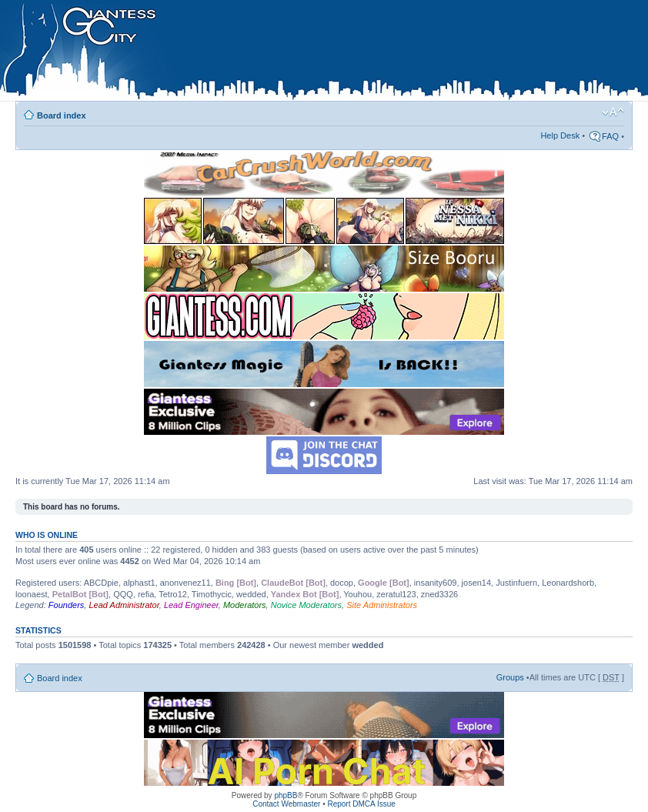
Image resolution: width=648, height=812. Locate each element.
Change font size (613, 112)
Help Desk (560, 135)
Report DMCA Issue (361, 804)
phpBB (286, 795)
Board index (62, 115)
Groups (510, 677)
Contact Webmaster (286, 804)
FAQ (610, 136)
